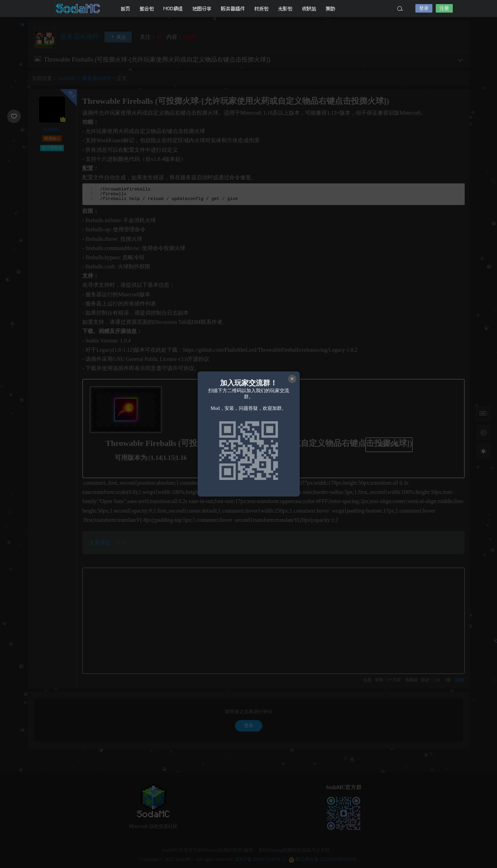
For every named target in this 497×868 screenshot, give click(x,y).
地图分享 (202, 9)
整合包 (147, 9)
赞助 (331, 9)
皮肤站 (309, 9)
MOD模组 (173, 9)
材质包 (262, 9)
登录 (424, 8)
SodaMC (79, 9)
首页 (126, 9)
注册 (444, 8)
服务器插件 (233, 9)
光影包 (285, 9)
